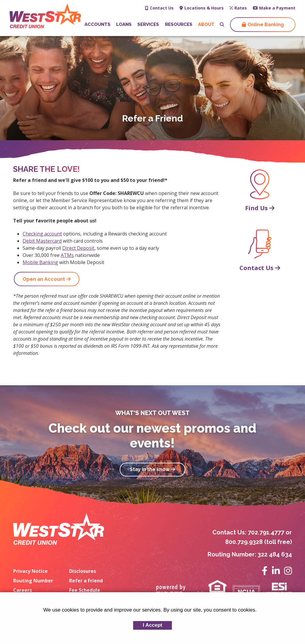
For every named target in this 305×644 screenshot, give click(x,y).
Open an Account (44, 279)
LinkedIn (276, 571)
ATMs (67, 255)
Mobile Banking (40, 262)
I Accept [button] (152, 625)
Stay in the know (150, 470)
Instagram (288, 571)
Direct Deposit (78, 248)
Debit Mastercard (42, 241)
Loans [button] (124, 24)
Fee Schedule (85, 590)
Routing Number (33, 581)
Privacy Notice (30, 571)
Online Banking (266, 25)
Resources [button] (179, 24)
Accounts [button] (98, 24)
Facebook (265, 571)
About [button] (206, 24)
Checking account (42, 234)
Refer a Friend (86, 581)
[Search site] (222, 25)
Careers (22, 590)
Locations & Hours (204, 8)
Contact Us (162, 8)
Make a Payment (277, 8)
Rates (241, 8)
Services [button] (148, 24)
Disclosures (83, 571)
